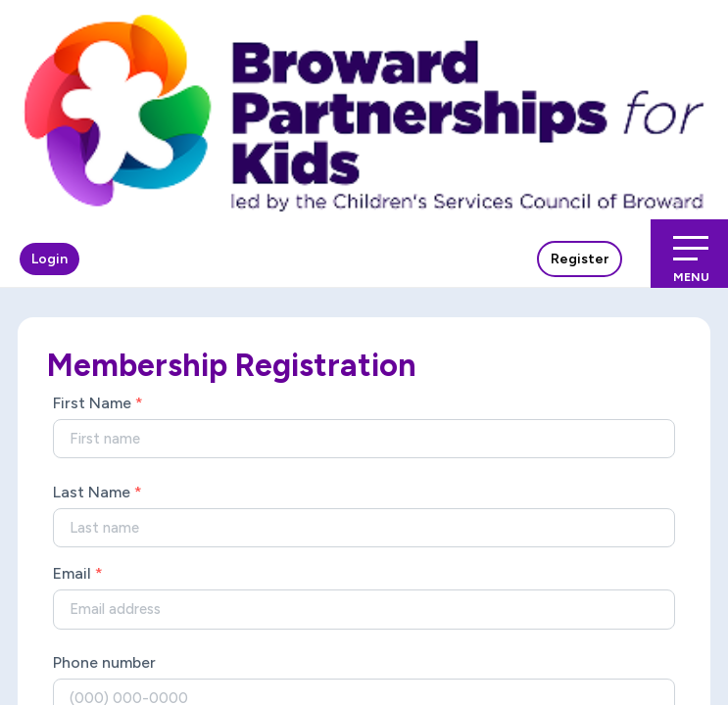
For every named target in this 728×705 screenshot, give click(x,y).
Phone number (104, 662)
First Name (98, 403)
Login (49, 259)
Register (580, 259)
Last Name (97, 492)
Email (78, 573)
